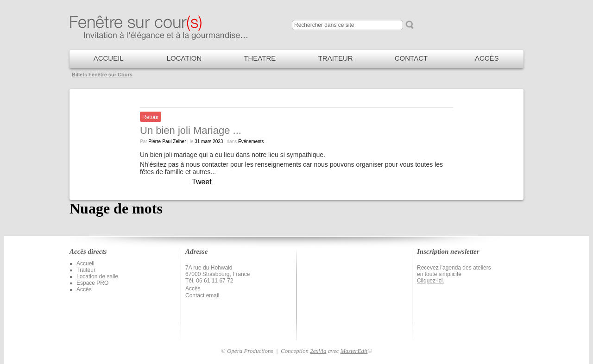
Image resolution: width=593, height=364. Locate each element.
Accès (84, 289)
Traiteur (86, 270)
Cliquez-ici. (431, 281)
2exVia (318, 351)
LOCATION (184, 58)
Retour (151, 117)
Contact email (202, 295)
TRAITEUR (336, 58)
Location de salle (97, 276)
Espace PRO (92, 283)
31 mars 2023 (209, 141)
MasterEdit (354, 351)
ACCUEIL (109, 58)
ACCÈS (487, 58)
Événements (251, 141)
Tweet (202, 182)
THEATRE (260, 58)
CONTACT (411, 58)
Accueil (85, 264)
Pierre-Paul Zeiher (167, 141)
